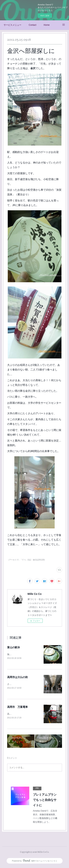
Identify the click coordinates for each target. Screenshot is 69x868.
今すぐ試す (45, 16)
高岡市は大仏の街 (17, 677)
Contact (32, 25)
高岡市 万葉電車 (17, 707)
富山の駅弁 (14, 647)
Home (47, 25)
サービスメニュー (13, 25)
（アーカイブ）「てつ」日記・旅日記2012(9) (26, 560)
